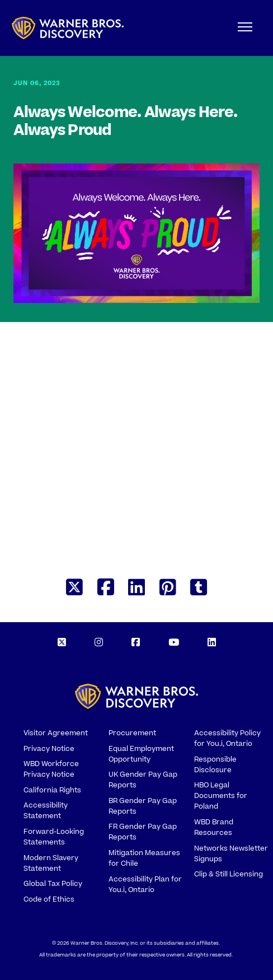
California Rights (52, 790)
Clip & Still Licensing (229, 874)
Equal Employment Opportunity (141, 754)
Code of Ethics (49, 899)
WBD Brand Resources (214, 827)
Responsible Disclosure (215, 765)
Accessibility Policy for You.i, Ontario (227, 738)
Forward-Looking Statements (54, 837)
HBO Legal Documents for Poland (221, 796)
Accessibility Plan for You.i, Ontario (145, 885)
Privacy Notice (49, 749)
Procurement (132, 733)
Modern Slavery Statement (51, 863)
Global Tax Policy (53, 884)
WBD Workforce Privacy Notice (51, 769)
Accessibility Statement (46, 811)
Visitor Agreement (56, 733)
